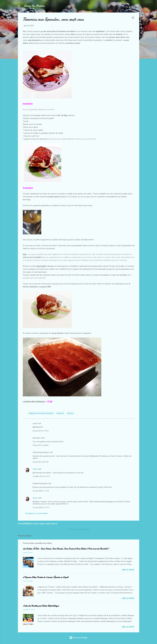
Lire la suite (128, 570)
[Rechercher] (138, 7)
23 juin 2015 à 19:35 (41, 431)
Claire (35, 469)
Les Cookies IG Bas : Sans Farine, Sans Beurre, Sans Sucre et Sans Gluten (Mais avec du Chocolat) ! (66, 549)
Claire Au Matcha (34, 6)
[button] (133, 18)
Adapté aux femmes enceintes (41, 413)
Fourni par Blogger (78, 638)
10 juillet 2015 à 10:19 (41, 476)
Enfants (70, 413)
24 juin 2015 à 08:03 (41, 445)
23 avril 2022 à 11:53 (41, 491)
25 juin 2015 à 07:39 (41, 462)
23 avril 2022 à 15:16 (41, 508)
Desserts (60, 413)
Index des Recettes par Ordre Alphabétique (41, 606)
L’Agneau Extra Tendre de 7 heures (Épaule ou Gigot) (46, 577)
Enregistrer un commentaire (36, 513)
